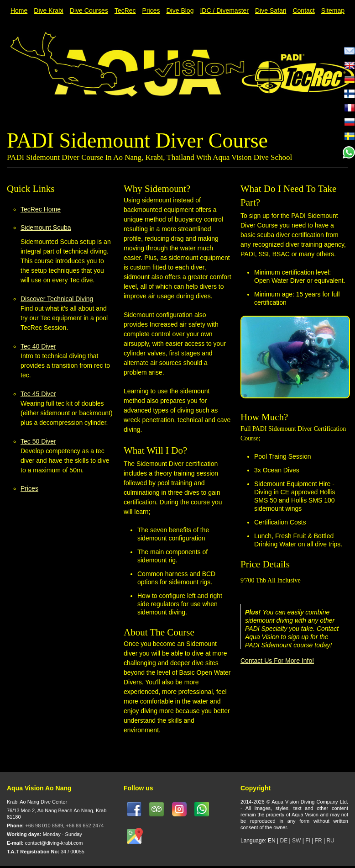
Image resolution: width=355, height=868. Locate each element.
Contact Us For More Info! (277, 661)
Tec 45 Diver (38, 394)
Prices (151, 11)
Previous (295, 116)
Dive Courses (89, 11)
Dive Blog (180, 11)
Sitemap (333, 11)
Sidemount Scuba (46, 228)
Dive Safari (271, 11)
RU (330, 841)
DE (284, 841)
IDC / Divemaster (224, 11)
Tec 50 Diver (38, 441)
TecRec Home (41, 209)
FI (308, 841)
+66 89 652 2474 (85, 826)
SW (296, 841)
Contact (303, 11)
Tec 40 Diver (38, 346)
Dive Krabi (49, 11)
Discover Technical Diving (57, 299)
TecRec (125, 11)
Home (19, 11)
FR (318, 841)
